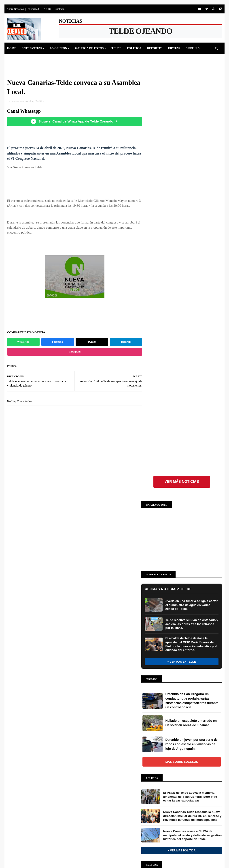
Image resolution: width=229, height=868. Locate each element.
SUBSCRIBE (192, 679)
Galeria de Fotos (89, 48)
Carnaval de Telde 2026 (113, 787)
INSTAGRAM (177, 666)
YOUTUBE (175, 679)
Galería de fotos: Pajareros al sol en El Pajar (113, 758)
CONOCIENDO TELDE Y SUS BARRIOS (109, 836)
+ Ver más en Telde (182, 267)
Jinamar (35, 59)
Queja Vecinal (60, 59)
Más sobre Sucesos (182, 367)
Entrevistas (32, 48)
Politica (134, 48)
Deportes (155, 48)
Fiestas (174, 48)
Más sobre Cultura (182, 553)
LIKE (190, 641)
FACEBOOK (176, 641)
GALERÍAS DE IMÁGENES (97, 721)
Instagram (73, 352)
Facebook (56, 342)
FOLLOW (190, 654)
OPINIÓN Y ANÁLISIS (103, 684)
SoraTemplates (28, 857)
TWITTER (175, 654)
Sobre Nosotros (15, 9)
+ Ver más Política (182, 456)
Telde (117, 48)
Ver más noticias (182, 87)
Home (12, 48)
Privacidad (33, 9)
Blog (57, 857)
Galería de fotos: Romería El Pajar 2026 (114, 774)
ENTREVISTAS (97, 700)
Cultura (193, 48)
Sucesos (16, 59)
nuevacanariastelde (23, 101)
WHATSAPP (176, 692)
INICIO (47, 9)
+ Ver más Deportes (41, 651)
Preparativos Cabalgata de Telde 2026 (112, 801)
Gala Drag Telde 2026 (112, 814)
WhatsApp (23, 342)
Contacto (60, 9)
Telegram (123, 342)
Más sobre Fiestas (41, 749)
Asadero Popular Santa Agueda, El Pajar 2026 (114, 742)
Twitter (90, 342)
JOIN (190, 692)
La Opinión (59, 48)
